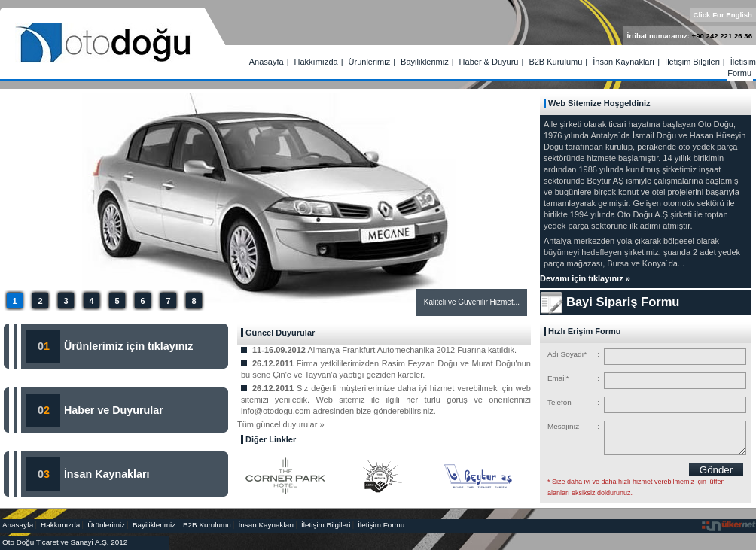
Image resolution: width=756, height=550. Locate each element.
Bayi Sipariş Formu (623, 302)
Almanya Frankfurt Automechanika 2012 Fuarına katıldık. (412, 350)
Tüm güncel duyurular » (281, 424)
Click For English (723, 15)
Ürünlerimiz (370, 62)
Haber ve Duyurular (114, 410)
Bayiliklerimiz (425, 62)
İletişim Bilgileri (692, 62)
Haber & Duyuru (489, 62)
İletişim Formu (742, 67)
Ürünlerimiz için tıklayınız (127, 346)
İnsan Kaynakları (623, 62)
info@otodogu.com (276, 411)
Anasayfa (267, 62)
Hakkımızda (316, 62)
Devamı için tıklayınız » (585, 278)
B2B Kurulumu (555, 62)
